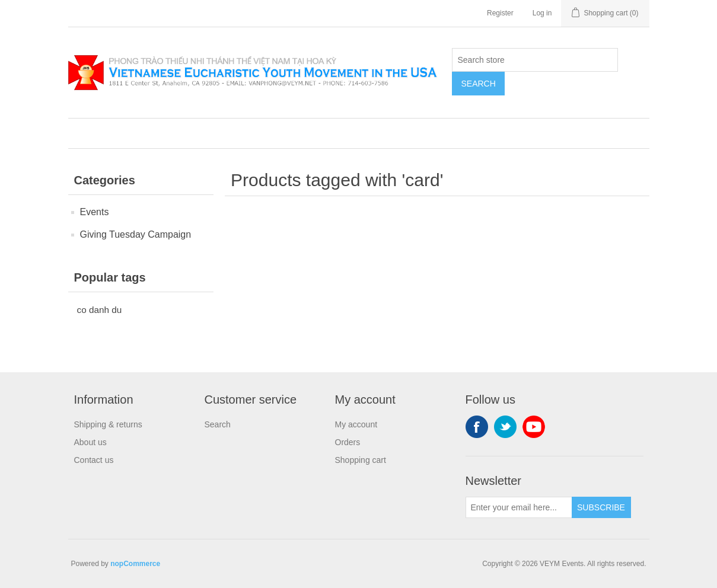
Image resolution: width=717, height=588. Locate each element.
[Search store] (535, 60)
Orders (348, 442)
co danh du (100, 310)
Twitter (505, 427)
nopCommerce (135, 564)
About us (90, 442)
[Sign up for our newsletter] (519, 507)
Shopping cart (361, 460)
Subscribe (601, 507)
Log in (542, 13)
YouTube (534, 427)
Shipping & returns (108, 424)
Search (478, 84)
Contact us (94, 460)
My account (356, 424)
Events (95, 212)
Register (500, 13)
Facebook (477, 427)
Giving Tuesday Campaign (136, 234)
